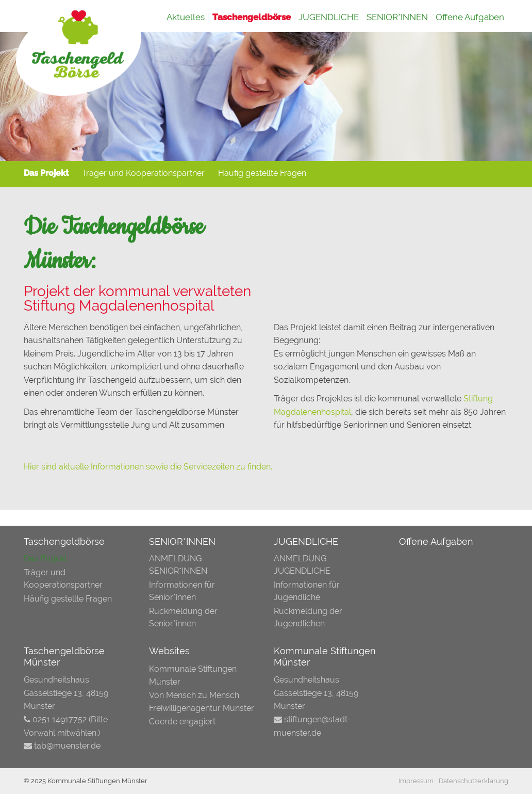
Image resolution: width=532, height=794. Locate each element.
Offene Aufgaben (470, 17)
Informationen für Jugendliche (307, 591)
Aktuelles (186, 17)
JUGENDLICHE (329, 17)
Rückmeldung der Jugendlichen (308, 617)
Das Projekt (46, 173)
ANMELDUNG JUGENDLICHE (302, 565)
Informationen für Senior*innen (182, 591)
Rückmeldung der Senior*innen (183, 617)
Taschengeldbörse (252, 17)
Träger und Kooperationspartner (143, 173)
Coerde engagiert (182, 722)
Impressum (416, 781)
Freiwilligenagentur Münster (202, 708)
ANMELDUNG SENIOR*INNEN (178, 565)
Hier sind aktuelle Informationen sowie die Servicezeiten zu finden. (148, 467)
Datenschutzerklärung (473, 781)
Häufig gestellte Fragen (262, 173)
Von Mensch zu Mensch (194, 695)
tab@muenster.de (67, 746)
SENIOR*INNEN (397, 17)
